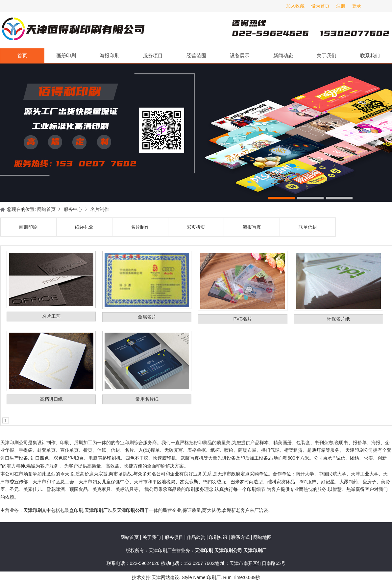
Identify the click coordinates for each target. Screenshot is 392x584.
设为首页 (320, 6)
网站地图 (262, 537)
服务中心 (73, 209)
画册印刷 (66, 55)
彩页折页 (196, 227)
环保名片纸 (338, 319)
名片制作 (100, 209)
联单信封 (308, 227)
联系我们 (370, 55)
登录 (356, 6)
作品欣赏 (197, 537)
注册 (341, 6)
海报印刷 (110, 55)
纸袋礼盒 (84, 227)
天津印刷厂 (73, 30)
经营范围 (196, 55)
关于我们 (327, 55)
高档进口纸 (51, 399)
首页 (22, 55)
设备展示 (240, 55)
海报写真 (252, 227)
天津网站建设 (165, 577)
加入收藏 (295, 6)
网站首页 (46, 209)
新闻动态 (283, 55)
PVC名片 (243, 319)
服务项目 (153, 55)
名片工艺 (51, 316)
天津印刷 (33, 510)
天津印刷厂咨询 (300, 30)
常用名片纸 (147, 399)
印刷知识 (219, 537)
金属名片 (147, 317)
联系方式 (240, 537)
